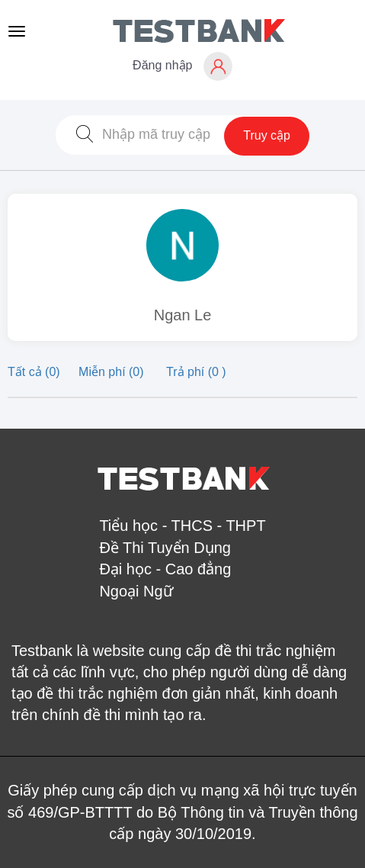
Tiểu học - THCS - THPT (182, 526)
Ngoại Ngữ (136, 591)
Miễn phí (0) (113, 372)
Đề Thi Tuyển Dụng (165, 548)
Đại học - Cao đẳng (165, 569)
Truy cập (267, 135)
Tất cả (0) (35, 372)
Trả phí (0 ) (196, 372)
